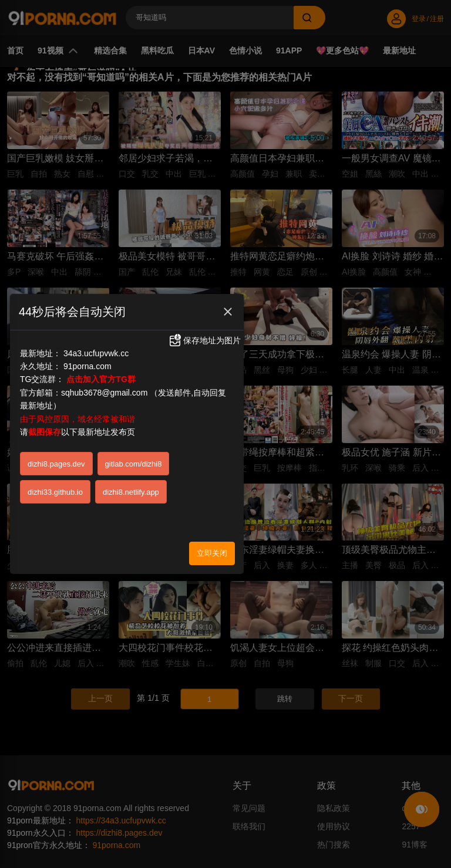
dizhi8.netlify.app (131, 492)
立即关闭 (212, 553)
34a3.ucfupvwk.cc (96, 353)
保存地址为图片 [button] (204, 340)
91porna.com (87, 366)
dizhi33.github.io (55, 492)
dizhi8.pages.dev (56, 464)
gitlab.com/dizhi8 (134, 464)
